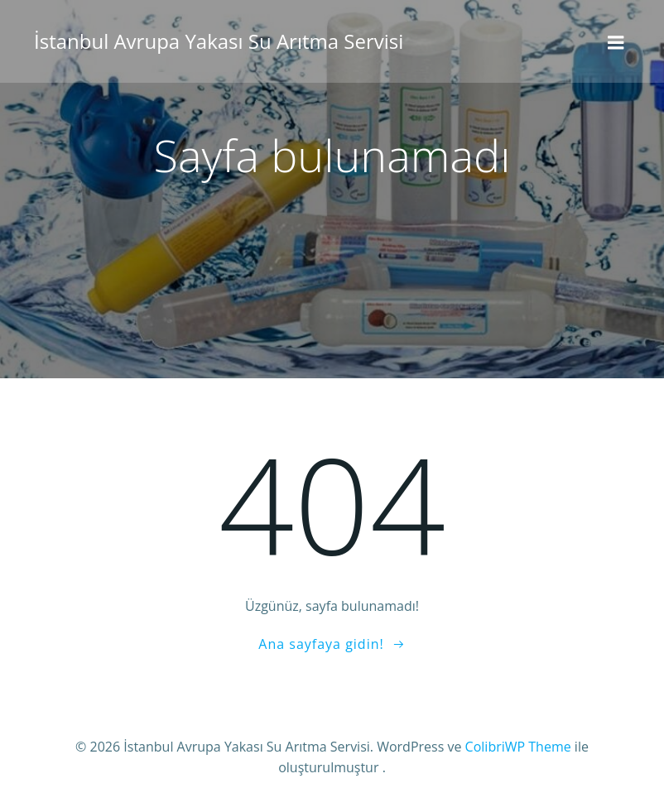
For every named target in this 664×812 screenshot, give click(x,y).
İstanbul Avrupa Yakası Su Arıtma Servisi (219, 41)
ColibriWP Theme (518, 747)
